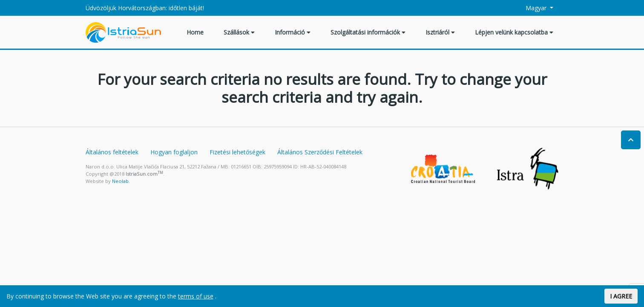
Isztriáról (440, 32)
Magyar (532, 8)
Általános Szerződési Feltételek (320, 152)
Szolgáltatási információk (368, 32)
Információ (293, 32)
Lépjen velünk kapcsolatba (514, 32)
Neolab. (121, 181)
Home (195, 32)
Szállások (239, 32)
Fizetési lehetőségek (237, 152)
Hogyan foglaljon (174, 152)
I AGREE (621, 296)
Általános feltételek (112, 152)
